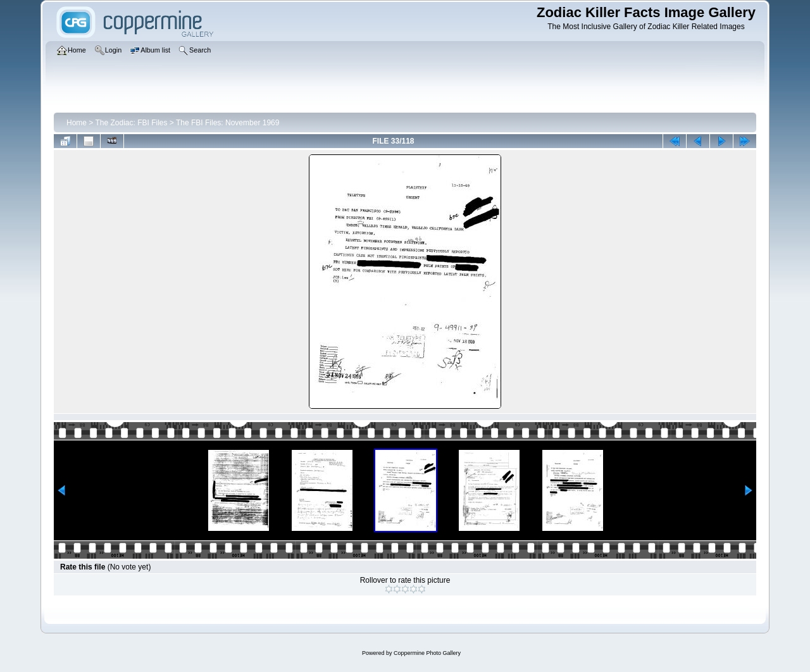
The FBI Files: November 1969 (227, 123)
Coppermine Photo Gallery (427, 653)
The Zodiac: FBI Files (131, 123)
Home (77, 123)
